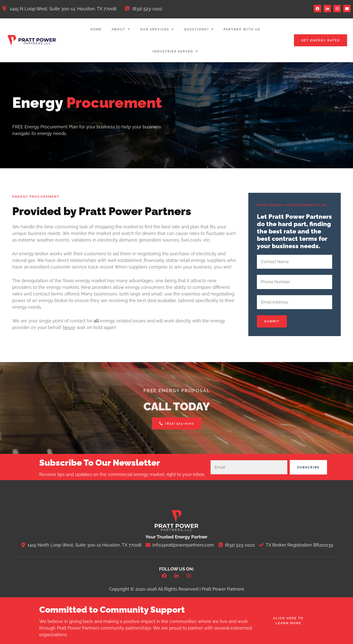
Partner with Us (242, 29)
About (121, 29)
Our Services (157, 29)
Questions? (199, 29)
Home (96, 29)
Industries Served (175, 51)
